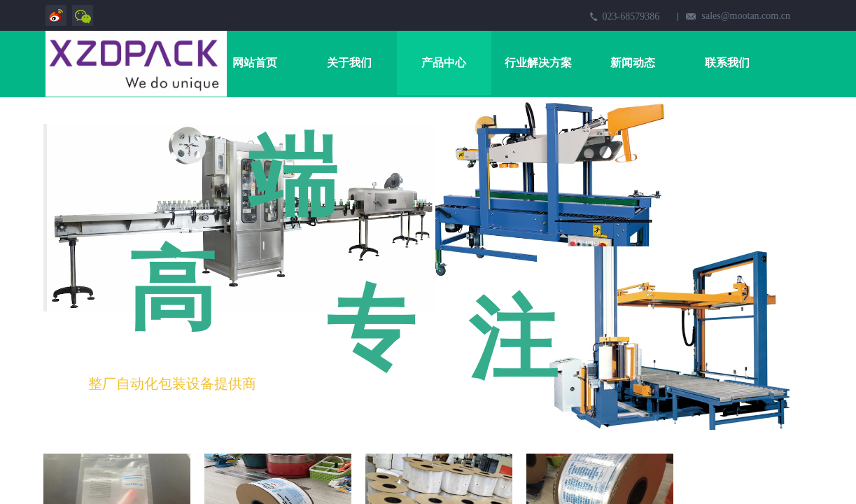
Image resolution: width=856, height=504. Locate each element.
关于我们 (349, 63)
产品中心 (444, 63)
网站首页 (255, 63)
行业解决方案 (538, 63)
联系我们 (727, 63)
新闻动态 (633, 63)
